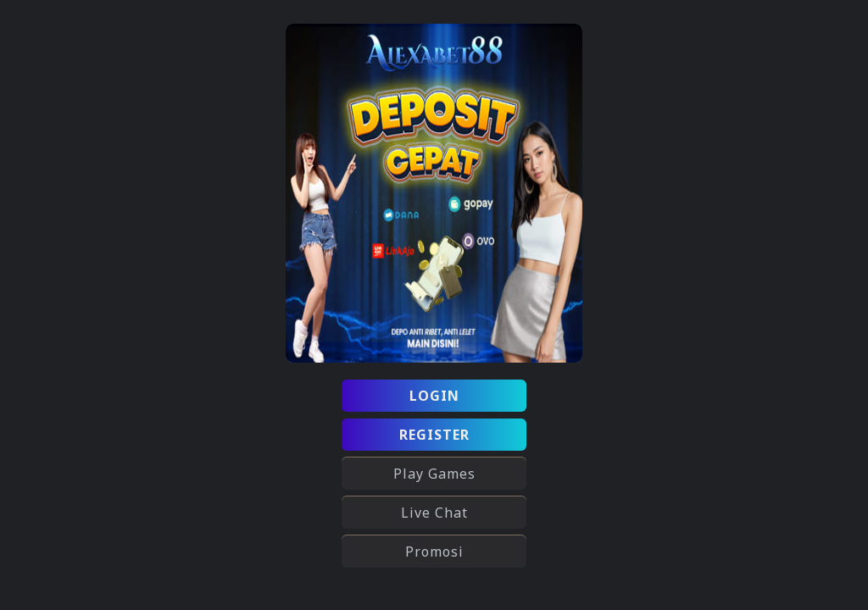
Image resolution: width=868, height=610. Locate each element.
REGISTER (434, 435)
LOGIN (434, 396)
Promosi (434, 552)
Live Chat (434, 513)
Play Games (434, 474)
